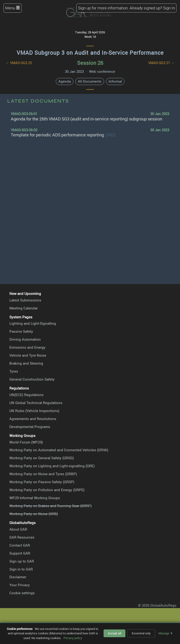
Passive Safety (21, 331)
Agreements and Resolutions (33, 419)
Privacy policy (73, 638)
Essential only (141, 633)
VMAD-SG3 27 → (161, 63)
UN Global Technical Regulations (36, 403)
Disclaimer (18, 577)
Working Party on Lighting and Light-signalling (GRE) (52, 466)
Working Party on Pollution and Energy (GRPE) (47, 490)
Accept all (114, 633)
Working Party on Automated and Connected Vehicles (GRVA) (59, 450)
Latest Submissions (25, 300)
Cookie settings (22, 593)
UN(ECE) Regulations (26, 395)
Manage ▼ (166, 633)
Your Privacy (20, 585)
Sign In (169, 8)
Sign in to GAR (21, 569)
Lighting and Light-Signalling (33, 323)
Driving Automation (25, 339)
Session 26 (90, 63)
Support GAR (20, 553)
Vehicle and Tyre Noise (28, 355)
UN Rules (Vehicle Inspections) (34, 411)
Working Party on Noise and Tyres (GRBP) (43, 474)
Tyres (14, 371)
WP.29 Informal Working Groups (35, 498)
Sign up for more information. (103, 8)
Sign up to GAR (22, 561)
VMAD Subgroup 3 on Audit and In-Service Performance (90, 53)
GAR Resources (22, 537)
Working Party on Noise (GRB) (34, 514)
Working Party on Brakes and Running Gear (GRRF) (51, 506)
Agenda (65, 81)
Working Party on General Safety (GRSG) (42, 458)
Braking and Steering (26, 363)
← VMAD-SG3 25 (19, 63)
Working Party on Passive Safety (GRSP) (42, 482)
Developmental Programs (30, 427)
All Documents (90, 81)
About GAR (18, 529)
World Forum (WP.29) (26, 442)
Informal (115, 81)
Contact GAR (20, 545)
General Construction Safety (32, 379)
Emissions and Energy (27, 347)
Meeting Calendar (24, 308)
